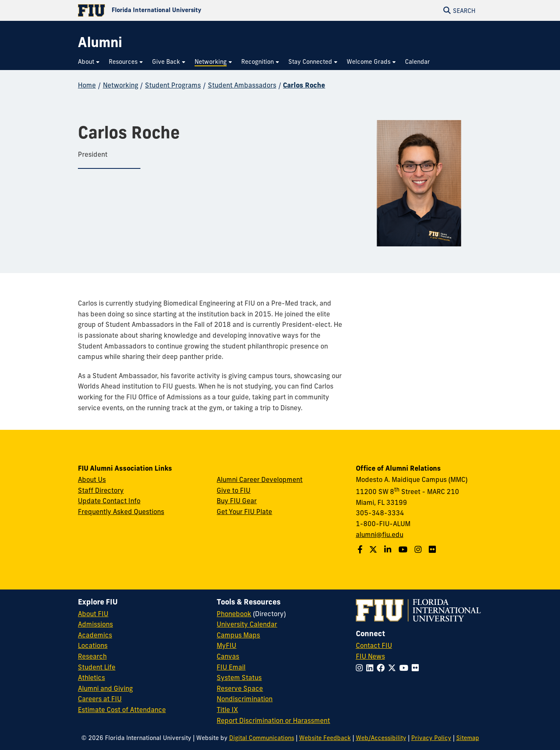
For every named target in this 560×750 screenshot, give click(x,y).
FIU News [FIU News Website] (370, 656)
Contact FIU (374, 645)
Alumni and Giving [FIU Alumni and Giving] (105, 688)
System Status (239, 677)
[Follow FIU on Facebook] (382, 668)
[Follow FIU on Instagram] (361, 668)
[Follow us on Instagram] (419, 549)
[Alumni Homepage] (100, 42)
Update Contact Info (109, 501)
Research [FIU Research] (92, 656)
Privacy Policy (431, 738)
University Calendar (247, 624)
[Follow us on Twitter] (374, 549)
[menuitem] (89, 62)
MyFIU (226, 645)
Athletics (91, 677)
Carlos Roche (304, 85)
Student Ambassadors (242, 85)
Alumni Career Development (260, 479)
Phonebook (234, 614)
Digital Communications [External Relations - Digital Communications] (262, 738)
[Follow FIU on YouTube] (405, 668)
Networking (121, 85)
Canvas (228, 656)
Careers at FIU (100, 699)
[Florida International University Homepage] (179, 10)
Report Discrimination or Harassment (273, 720)
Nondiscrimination (245, 699)
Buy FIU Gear (237, 501)
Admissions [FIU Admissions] (95, 624)
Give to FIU (234, 490)
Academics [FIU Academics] (95, 635)
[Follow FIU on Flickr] (417, 668)
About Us (92, 479)
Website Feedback (325, 738)
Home (87, 85)
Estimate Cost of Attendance (122, 710)
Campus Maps (238, 635)
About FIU (93, 614)
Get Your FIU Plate (244, 512)
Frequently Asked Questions (121, 512)
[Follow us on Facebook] (361, 549)
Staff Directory (101, 490)
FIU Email (231, 667)
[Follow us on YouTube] (404, 549)
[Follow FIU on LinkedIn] (371, 668)
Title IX (227, 710)
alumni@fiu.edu (380, 534)
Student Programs (173, 85)
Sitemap (468, 738)
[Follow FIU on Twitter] (394, 668)
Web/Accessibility (381, 738)
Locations (93, 645)
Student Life (97, 667)
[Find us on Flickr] (433, 549)
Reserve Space (240, 688)
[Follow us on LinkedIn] (389, 549)
